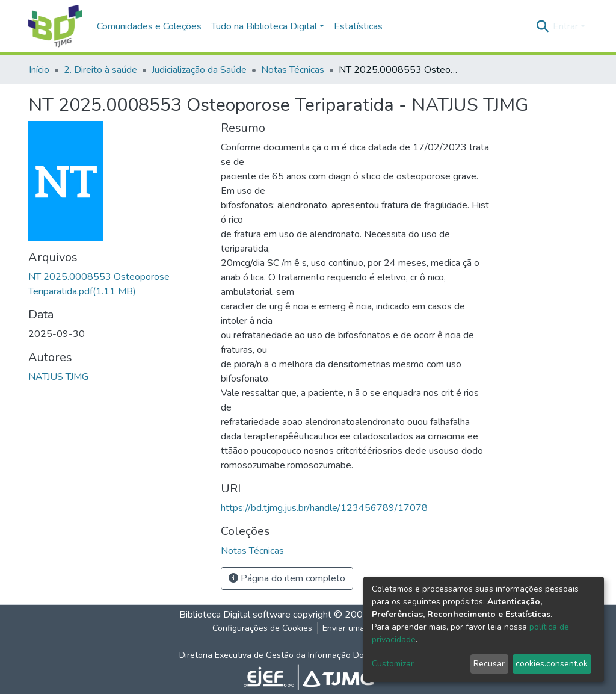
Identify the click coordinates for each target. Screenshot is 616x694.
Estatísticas (358, 26)
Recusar (489, 664)
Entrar (565, 26)
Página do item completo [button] (287, 578)
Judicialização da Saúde (199, 70)
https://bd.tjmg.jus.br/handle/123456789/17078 (324, 508)
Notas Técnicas (293, 70)
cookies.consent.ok (552, 664)
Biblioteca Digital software (235, 615)
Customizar (393, 664)
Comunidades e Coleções (149, 26)
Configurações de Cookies (262, 628)
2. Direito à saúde (100, 70)
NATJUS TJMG (58, 377)
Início (39, 70)
